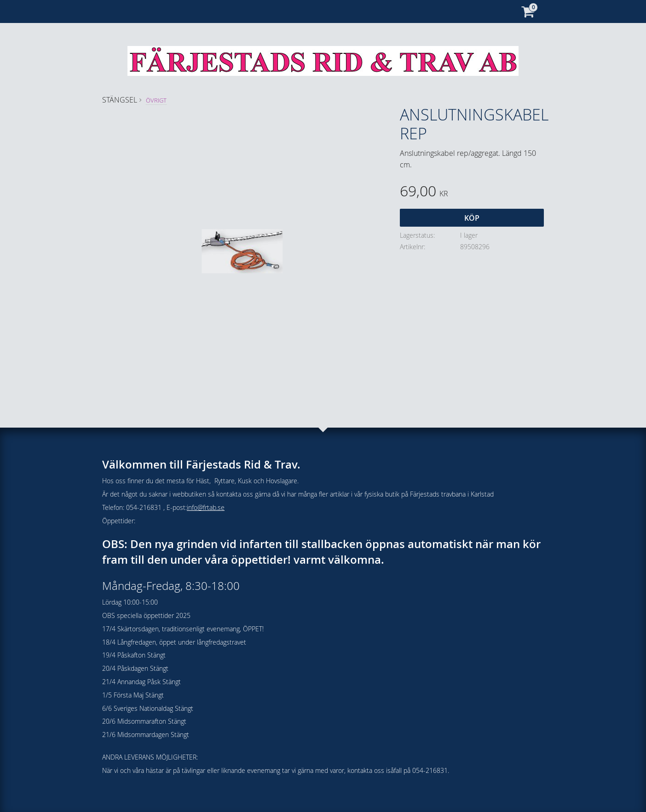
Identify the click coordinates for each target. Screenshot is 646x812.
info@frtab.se (206, 507)
